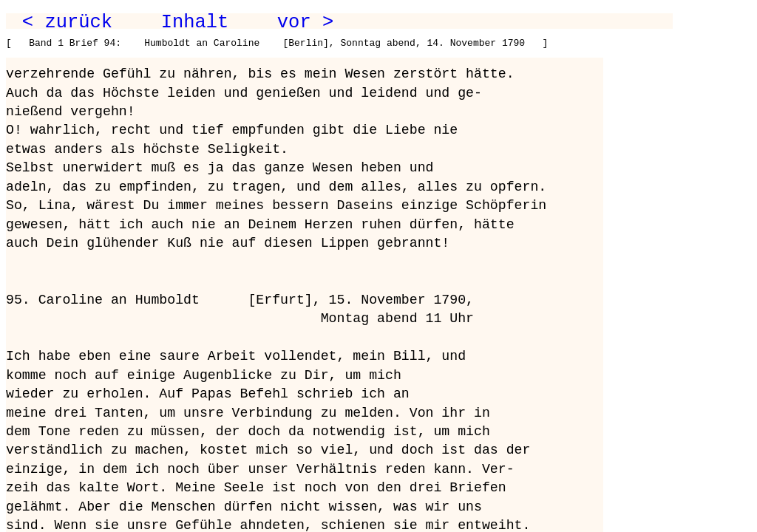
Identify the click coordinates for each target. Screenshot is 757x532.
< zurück (67, 22)
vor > (305, 22)
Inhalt (195, 22)
